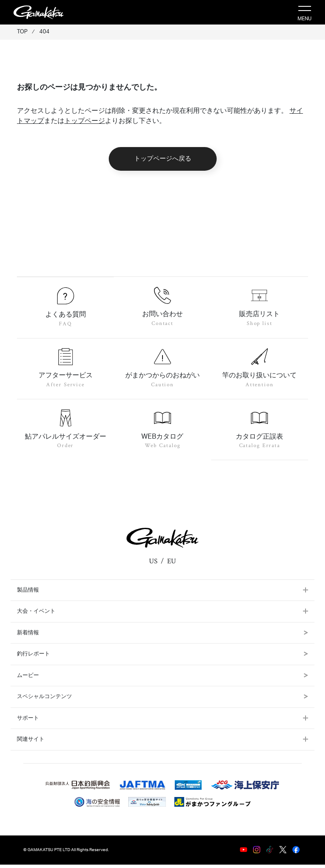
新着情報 (162, 636)
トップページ (85, 121)
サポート (28, 722)
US (153, 565)
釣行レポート (162, 657)
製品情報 (28, 594)
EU (172, 565)
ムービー (162, 679)
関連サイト (31, 743)
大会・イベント (36, 615)
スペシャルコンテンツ (162, 700)
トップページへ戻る (163, 159)
